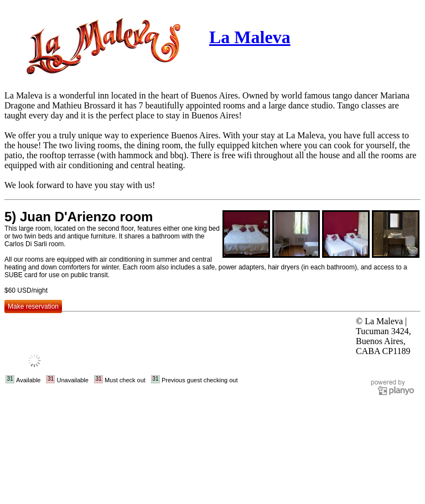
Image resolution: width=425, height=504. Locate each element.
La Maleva (250, 37)
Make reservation (33, 306)
